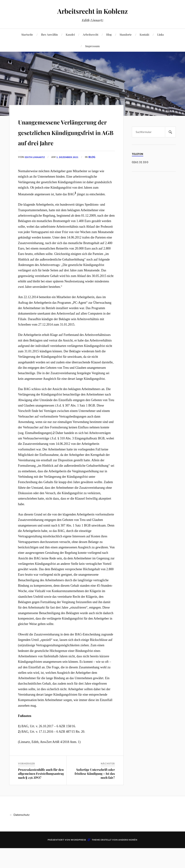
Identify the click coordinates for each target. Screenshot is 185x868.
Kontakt (144, 34)
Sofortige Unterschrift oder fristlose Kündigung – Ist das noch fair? (95, 794)
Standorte (126, 34)
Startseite (27, 34)
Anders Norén (128, 861)
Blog (109, 34)
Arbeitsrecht (91, 34)
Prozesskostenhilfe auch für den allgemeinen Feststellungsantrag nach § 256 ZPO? (41, 794)
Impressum (92, 46)
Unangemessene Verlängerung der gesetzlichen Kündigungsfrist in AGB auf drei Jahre (62, 142)
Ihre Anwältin (49, 34)
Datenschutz (21, 835)
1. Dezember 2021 (70, 178)
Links (161, 34)
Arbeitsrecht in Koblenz (93, 11)
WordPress (78, 861)
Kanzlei (70, 34)
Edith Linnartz (36, 178)
